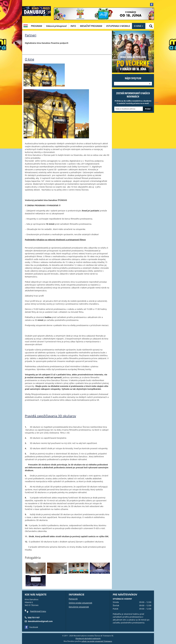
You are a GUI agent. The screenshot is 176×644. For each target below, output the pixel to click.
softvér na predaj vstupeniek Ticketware (97, 641)
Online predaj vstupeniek (80, 603)
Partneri (31, 35)
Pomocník (73, 599)
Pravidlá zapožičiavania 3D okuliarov (50, 416)
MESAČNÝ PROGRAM (91, 26)
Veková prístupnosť (56, 26)
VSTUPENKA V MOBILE (118, 26)
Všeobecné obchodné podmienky (88, 638)
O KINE (139, 26)
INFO (73, 26)
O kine (29, 59)
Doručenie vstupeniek (79, 607)
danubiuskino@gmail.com (40, 621)
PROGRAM (37, 26)
